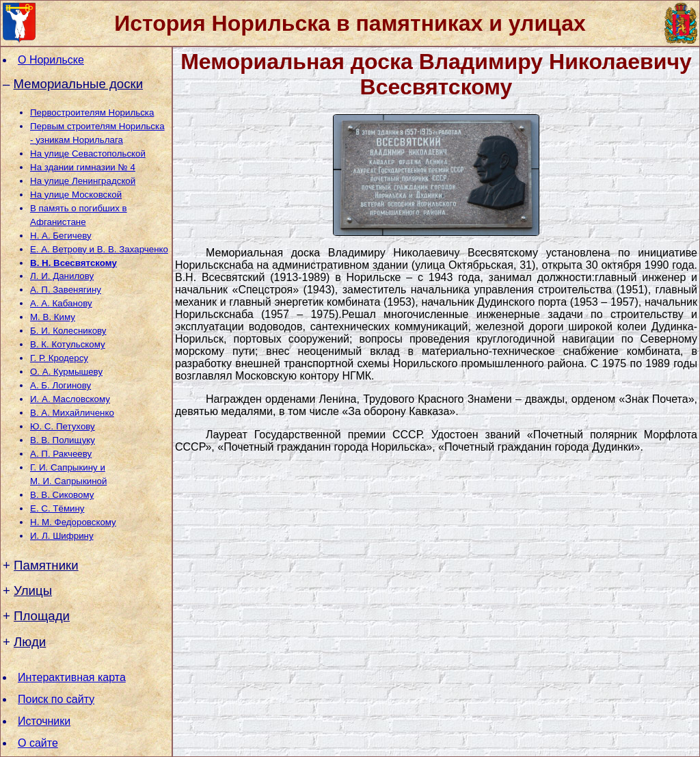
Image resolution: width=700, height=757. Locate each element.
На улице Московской (76, 195)
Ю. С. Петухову (63, 426)
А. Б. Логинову (60, 385)
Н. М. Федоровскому (73, 522)
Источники (44, 721)
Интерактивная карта (72, 677)
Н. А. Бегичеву (61, 236)
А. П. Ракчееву (61, 454)
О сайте (38, 743)
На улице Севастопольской (88, 154)
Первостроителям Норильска (92, 112)
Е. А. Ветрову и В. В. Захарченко (99, 249)
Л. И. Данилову (62, 276)
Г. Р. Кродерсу (59, 358)
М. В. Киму (53, 317)
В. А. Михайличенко (72, 413)
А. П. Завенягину (66, 290)
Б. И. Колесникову (68, 331)
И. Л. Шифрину (62, 536)
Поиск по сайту (56, 699)
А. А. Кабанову (61, 303)
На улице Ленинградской (83, 181)
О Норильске (51, 60)
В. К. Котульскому (68, 344)
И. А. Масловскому (70, 399)
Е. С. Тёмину (57, 508)
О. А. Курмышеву (66, 372)
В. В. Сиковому (62, 495)
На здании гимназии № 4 (83, 167)
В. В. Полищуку (63, 440)
